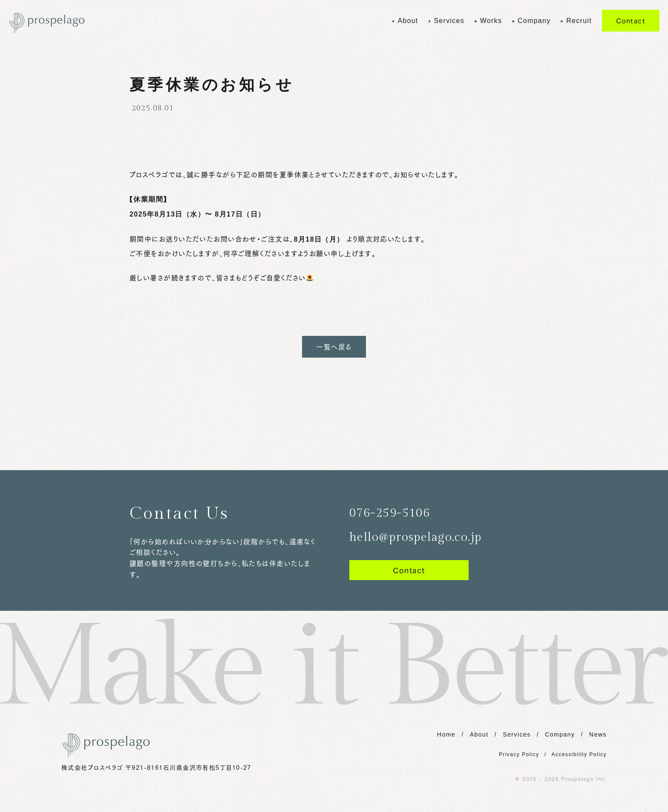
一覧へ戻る (334, 346)
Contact (631, 20)
